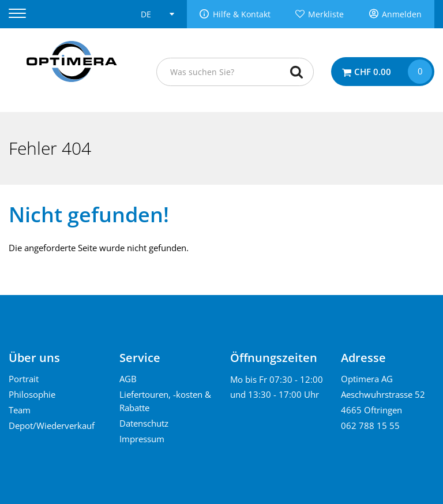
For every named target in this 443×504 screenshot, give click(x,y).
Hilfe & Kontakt (242, 14)
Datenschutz (144, 423)
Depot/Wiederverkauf (52, 425)
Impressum (142, 439)
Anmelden (402, 14)
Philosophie (32, 394)
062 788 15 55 (370, 425)
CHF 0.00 (373, 72)
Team (20, 410)
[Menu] (25, 14)
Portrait (24, 379)
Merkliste (326, 14)
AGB (128, 379)
